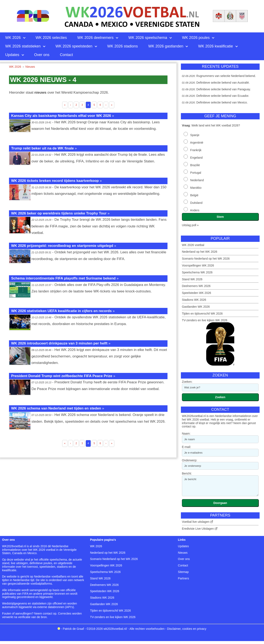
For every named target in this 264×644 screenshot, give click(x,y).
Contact (183, 565)
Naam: (186, 434)
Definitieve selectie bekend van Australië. (223, 83)
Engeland (196, 158)
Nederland (197, 180)
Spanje (195, 135)
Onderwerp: (190, 460)
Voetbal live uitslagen (196, 522)
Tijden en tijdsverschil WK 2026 (202, 314)
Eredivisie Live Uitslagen (198, 529)
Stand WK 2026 (192, 279)
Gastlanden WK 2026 (196, 307)
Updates (183, 546)
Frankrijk (196, 150)
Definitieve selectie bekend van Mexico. (222, 102)
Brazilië (195, 165)
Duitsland (196, 203)
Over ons (184, 559)
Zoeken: (187, 382)
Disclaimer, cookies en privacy (187, 629)
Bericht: (187, 473)
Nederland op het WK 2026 (200, 252)
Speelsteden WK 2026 (196, 293)
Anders (195, 210)
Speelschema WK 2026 (197, 272)
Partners (184, 578)
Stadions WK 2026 (194, 300)
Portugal (196, 173)
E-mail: (187, 447)
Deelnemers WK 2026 (196, 286)
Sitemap (183, 572)
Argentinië (197, 143)
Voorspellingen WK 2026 (198, 265)
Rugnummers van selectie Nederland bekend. (226, 76)
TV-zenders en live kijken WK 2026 (205, 320)
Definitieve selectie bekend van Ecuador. (223, 96)
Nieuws (183, 553)
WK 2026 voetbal (193, 245)
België (194, 195)
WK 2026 (96, 546)
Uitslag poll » (190, 225)
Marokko (196, 188)
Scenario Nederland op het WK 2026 (206, 259)
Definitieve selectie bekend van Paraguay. (224, 89)
